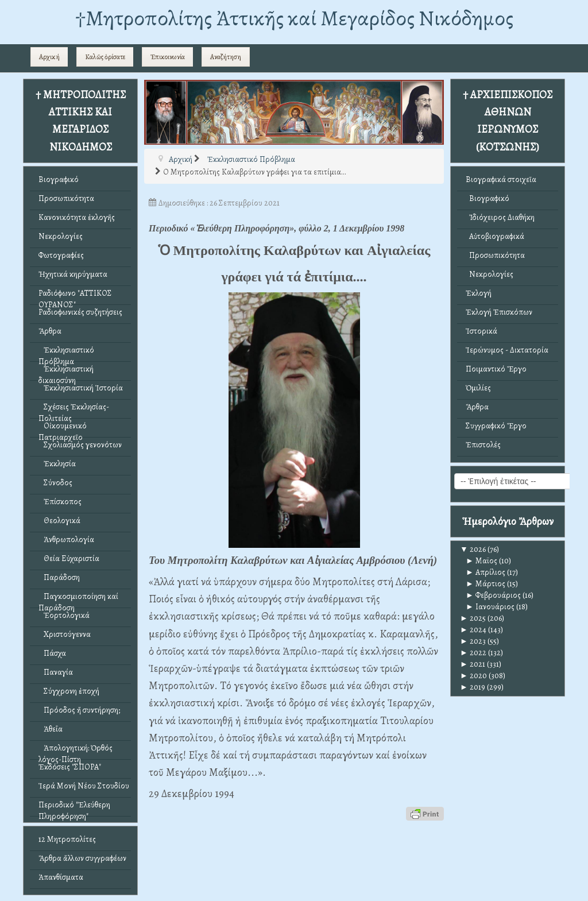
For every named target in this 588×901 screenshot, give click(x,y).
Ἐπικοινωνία (168, 57)
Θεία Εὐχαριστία (69, 558)
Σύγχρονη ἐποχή (69, 691)
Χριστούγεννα (65, 634)
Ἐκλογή (479, 293)
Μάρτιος (486, 584)
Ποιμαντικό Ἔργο (496, 369)
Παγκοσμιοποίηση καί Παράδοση (78, 599)
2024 (473, 630)
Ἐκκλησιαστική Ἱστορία (81, 388)
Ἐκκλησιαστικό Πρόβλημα (66, 353)
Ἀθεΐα (51, 729)
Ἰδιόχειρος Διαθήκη (500, 217)
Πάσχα (52, 653)
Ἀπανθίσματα (61, 877)
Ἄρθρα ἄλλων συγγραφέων (82, 858)
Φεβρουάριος (493, 595)
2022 (473, 653)
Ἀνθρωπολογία (66, 540)
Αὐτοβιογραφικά (495, 236)
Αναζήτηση (226, 57)
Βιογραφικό (59, 179)
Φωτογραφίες (61, 255)
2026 (473, 549)
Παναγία (56, 672)
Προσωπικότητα (66, 198)
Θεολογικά (59, 521)
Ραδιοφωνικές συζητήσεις (80, 312)
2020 (473, 676)
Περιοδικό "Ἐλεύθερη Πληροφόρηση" (74, 808)
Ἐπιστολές (483, 445)
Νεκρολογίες (61, 236)
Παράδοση (59, 577)
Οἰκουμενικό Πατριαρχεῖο (63, 429)
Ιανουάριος (490, 607)
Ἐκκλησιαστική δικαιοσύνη (66, 372)
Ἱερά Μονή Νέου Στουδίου (84, 786)
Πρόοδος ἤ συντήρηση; (79, 710)
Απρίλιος (486, 572)
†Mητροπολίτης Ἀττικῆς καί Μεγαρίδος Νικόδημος (294, 18)
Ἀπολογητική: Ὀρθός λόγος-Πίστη (76, 751)
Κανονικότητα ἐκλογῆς (77, 217)
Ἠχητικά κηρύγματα (73, 274)
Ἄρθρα (50, 331)
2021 (473, 664)
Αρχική (49, 57)
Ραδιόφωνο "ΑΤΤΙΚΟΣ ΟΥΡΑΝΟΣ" (75, 296)
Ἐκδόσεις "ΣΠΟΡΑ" (70, 767)
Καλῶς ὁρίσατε (105, 57)
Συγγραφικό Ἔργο (496, 426)
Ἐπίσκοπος (60, 502)
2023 (473, 641)
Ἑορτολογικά (64, 615)
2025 (473, 618)
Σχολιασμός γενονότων (80, 445)
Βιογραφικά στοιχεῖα (501, 179)
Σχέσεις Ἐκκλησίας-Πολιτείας (74, 410)
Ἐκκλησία (57, 464)
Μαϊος (481, 561)
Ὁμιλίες (478, 388)
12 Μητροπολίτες (67, 839)
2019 (473, 687)
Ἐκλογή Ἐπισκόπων (499, 312)
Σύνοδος (55, 483)
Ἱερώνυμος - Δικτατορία (507, 350)
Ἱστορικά (481, 331)
